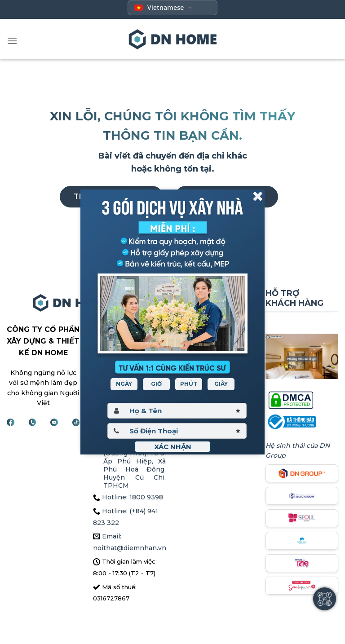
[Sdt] (177, 431)
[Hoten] (177, 411)
